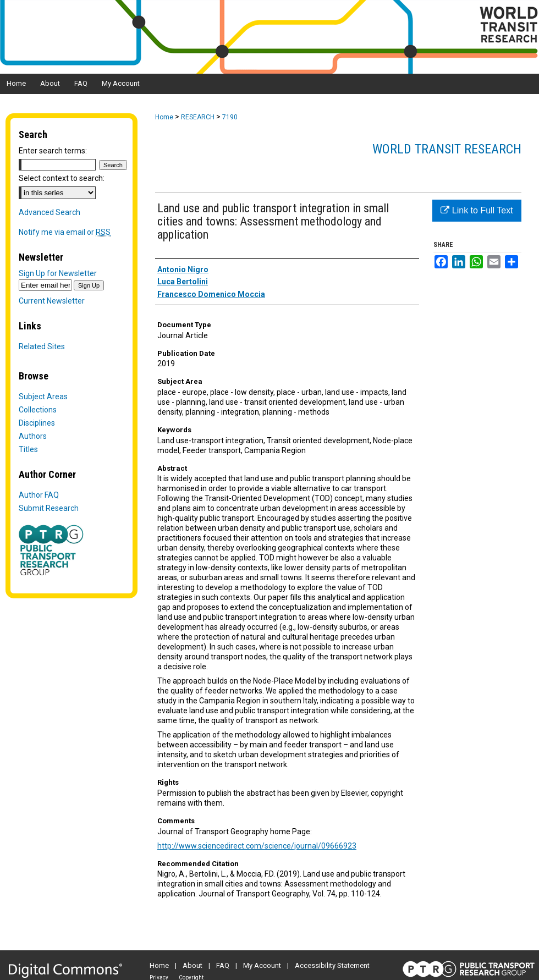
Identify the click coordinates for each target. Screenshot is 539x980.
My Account (262, 965)
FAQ (223, 965)
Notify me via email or (65, 232)
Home (164, 117)
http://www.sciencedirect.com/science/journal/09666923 (257, 846)
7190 (230, 117)
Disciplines (37, 423)
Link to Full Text (477, 210)
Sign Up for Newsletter (58, 273)
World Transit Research (447, 149)
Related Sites (42, 346)
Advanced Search (50, 212)
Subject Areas (43, 397)
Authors (33, 436)
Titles (28, 449)
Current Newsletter (52, 301)
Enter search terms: (53, 151)
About (193, 965)
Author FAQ (39, 495)
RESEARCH (198, 117)
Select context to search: (62, 178)
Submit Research (49, 508)
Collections (38, 410)
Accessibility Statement (332, 965)
